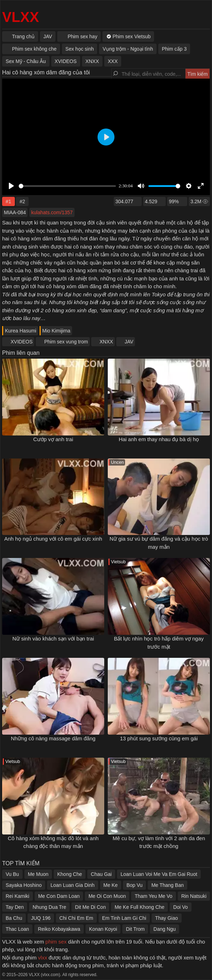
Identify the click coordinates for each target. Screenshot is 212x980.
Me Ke (111, 885)
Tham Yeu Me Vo (154, 896)
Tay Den (15, 907)
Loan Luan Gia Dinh (73, 885)
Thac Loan (17, 929)
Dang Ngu (164, 929)
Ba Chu (14, 918)
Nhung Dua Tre (49, 907)
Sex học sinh (79, 49)
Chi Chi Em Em (76, 918)
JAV (129, 342)
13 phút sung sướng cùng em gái (159, 738)
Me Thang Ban (167, 885)
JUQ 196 (41, 918)
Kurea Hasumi (21, 331)
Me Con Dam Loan (59, 896)
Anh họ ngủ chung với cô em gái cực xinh (53, 539)
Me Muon (38, 874)
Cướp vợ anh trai (53, 439)
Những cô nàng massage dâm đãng (53, 738)
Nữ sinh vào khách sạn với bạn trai (53, 639)
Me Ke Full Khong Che (139, 907)
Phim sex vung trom (66, 342)
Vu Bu (12, 874)
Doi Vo (180, 907)
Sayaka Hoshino (24, 885)
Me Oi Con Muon (107, 896)
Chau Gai (101, 874)
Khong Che (70, 874)
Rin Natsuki (194, 896)
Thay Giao (167, 918)
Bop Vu (134, 885)
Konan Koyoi (103, 929)
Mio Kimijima (56, 331)
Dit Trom (135, 929)
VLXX (20, 17)
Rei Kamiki (17, 896)
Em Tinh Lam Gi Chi (124, 918)
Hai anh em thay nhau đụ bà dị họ (159, 439)
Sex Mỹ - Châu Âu (26, 61)
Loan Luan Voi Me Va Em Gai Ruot (159, 874)
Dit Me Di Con (90, 907)
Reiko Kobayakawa (59, 929)
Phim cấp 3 (174, 49)
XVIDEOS (22, 342)
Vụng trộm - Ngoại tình (128, 49)
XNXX (106, 342)
